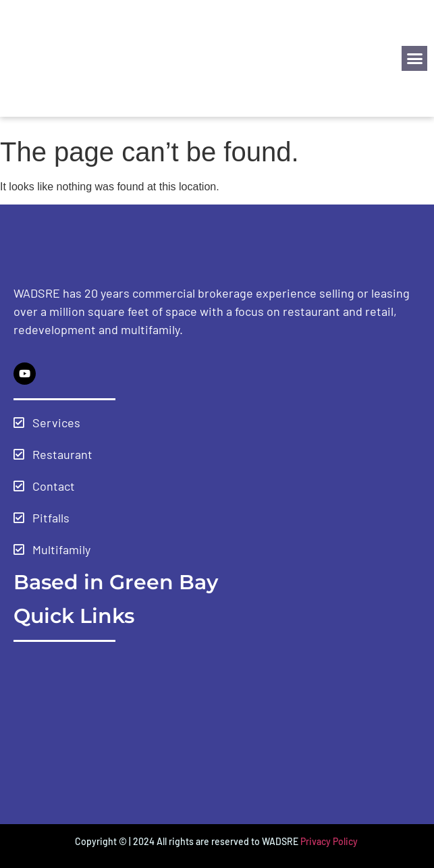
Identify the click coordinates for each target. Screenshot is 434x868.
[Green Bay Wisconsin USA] (217, 730)
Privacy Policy (330, 841)
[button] (414, 59)
